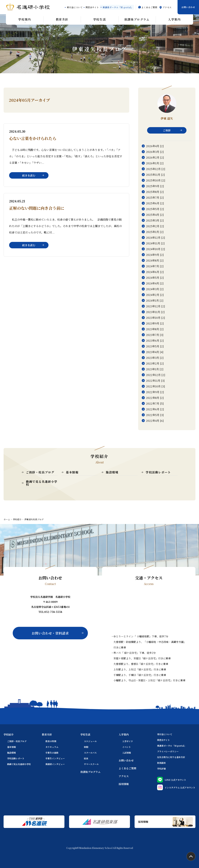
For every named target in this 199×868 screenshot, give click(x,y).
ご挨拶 (167, 130)
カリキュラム (52, 747)
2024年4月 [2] (155, 283)
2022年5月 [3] (155, 415)
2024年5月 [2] (155, 278)
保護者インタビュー (55, 764)
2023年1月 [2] (155, 369)
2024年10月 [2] (156, 249)
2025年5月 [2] (155, 209)
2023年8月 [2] (155, 329)
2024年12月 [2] (156, 238)
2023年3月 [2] (155, 358)
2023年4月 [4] (155, 352)
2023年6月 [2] (155, 340)
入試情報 (127, 753)
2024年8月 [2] (155, 260)
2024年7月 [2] (155, 266)
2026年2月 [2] (155, 157)
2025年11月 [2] (155, 175)
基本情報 (72, 472)
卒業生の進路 (52, 753)
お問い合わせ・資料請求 (50, 633)
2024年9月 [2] (155, 255)
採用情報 (124, 784)
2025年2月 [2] (155, 226)
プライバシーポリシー (168, 751)
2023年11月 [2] (155, 312)
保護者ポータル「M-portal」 (118, 7)
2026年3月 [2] (155, 152)
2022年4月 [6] (155, 421)
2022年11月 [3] (155, 381)
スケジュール (90, 741)
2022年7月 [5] (155, 403)
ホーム (7, 519)
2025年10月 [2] (156, 180)
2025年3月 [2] (155, 220)
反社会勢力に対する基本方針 (171, 757)
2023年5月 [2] (155, 346)
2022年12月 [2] (156, 375)
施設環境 (112, 472)
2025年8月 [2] (155, 192)
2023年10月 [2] (156, 318)
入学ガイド (128, 741)
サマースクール (91, 764)
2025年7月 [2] (155, 197)
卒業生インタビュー (55, 758)
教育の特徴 (51, 741)
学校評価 (161, 769)
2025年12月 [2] (156, 169)
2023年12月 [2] (156, 306)
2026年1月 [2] (155, 163)
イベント (127, 747)
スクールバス (90, 753)
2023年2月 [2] (155, 363)
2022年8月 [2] (155, 398)
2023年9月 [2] (155, 323)
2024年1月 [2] (155, 300)
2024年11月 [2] (155, 243)
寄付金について (75, 7)
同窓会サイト (92, 7)
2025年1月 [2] (155, 232)
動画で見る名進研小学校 (42, 483)
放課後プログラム (90, 772)
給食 (86, 758)
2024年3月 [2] (155, 289)
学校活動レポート (158, 472)
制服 (86, 747)
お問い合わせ (188, 7)
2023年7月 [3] (155, 335)
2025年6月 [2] (155, 203)
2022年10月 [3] (156, 386)
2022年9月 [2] (155, 392)
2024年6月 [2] (155, 272)
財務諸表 (161, 763)
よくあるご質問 (149, 7)
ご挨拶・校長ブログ (40, 472)
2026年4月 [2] (155, 146)
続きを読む (29, 175)
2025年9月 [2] (155, 186)
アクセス (167, 7)
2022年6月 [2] (155, 409)
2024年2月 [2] (155, 295)
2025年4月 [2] (155, 215)
